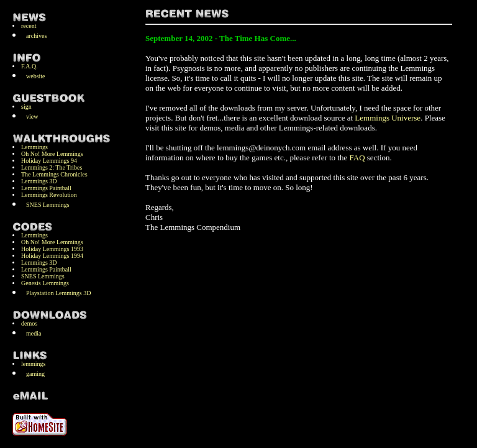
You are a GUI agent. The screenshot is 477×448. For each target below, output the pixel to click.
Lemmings (34, 147)
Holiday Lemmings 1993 (52, 249)
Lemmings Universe (388, 118)
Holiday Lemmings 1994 (52, 256)
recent (29, 26)
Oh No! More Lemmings (52, 154)
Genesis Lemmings (45, 283)
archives (36, 36)
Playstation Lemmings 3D (58, 293)
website (36, 76)
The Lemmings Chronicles (54, 174)
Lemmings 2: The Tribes (52, 167)
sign (26, 107)
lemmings (33, 364)
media (34, 333)
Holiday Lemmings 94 (49, 161)
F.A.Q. (30, 66)
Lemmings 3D (39, 181)
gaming (35, 374)
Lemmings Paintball (46, 188)
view (32, 117)
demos (29, 323)
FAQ (357, 158)
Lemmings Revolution (49, 195)
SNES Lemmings (48, 205)
